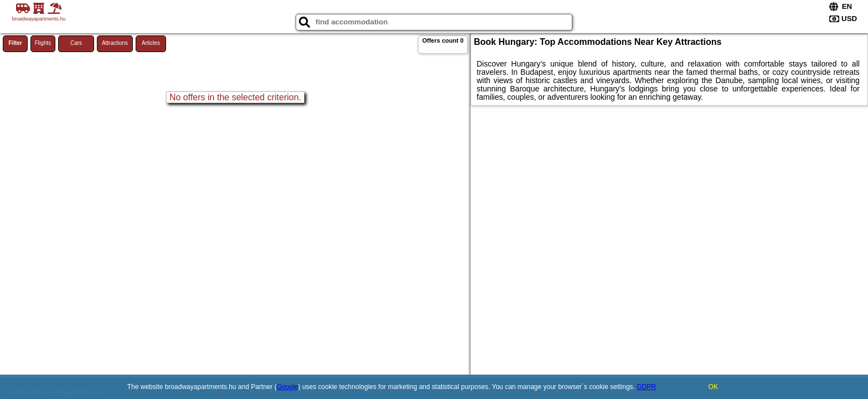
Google (288, 387)
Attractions (115, 43)
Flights (43, 43)
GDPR (646, 387)
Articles (151, 43)
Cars (76, 43)
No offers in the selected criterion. (235, 97)
